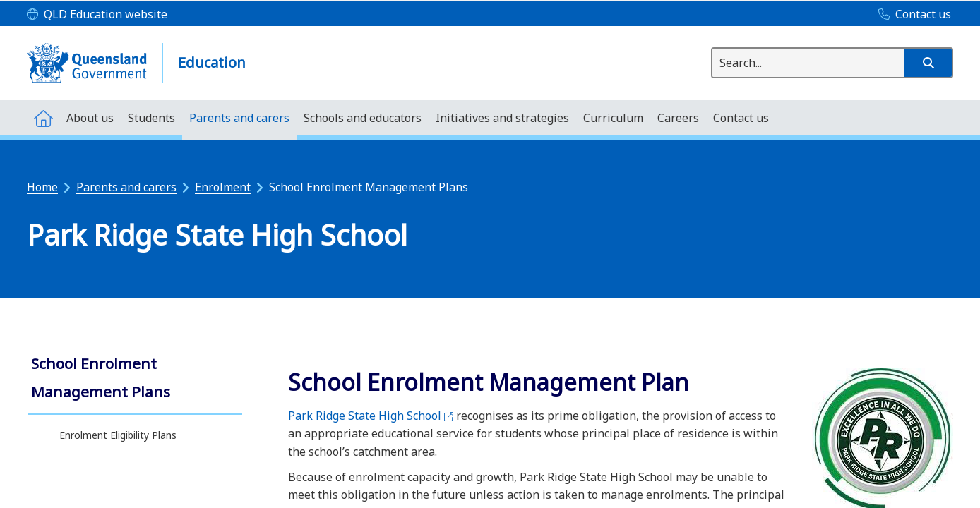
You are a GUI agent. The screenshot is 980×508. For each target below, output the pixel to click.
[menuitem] (43, 117)
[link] (135, 379)
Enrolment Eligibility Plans (118, 435)
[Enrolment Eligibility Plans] (40, 435)
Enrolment (223, 187)
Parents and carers (126, 187)
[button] (928, 63)
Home (42, 187)
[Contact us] (911, 15)
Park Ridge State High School (371, 416)
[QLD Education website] (97, 15)
